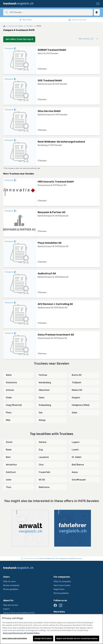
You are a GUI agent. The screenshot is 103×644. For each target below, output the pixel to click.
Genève (43, 442)
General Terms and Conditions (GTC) (19, 613)
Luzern (75, 450)
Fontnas (43, 375)
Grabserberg (45, 405)
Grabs (9, 398)
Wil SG (42, 480)
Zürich (9, 442)
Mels (8, 420)
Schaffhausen (79, 480)
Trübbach (77, 383)
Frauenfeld (44, 472)
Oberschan (44, 390)
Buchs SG (77, 375)
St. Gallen (77, 457)
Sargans (76, 398)
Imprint (6, 609)
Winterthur (11, 465)
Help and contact (11, 605)
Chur (41, 465)
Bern (8, 457)
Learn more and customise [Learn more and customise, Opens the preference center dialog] (14, 638)
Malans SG (77, 390)
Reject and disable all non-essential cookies (77, 638)
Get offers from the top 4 (19, 39)
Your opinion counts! (53, 559)
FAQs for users (9, 582)
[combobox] (50, 12)
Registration (59, 589)
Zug (41, 450)
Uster (9, 480)
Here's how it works (62, 585)
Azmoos (10, 390)
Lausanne (44, 457)
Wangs (42, 420)
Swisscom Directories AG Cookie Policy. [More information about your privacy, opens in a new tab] (21, 633)
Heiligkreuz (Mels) (81, 405)
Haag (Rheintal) (14, 405)
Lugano (76, 442)
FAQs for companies (62, 582)
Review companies (11, 585)
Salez (75, 413)
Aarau (75, 472)
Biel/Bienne (78, 465)
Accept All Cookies (43, 638)
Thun (9, 487)
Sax (41, 413)
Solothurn (11, 472)
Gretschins (11, 383)
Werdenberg (45, 383)
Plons (9, 413)
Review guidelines (11, 589)
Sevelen (30, 26)
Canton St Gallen (16, 26)
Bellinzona (44, 487)
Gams (42, 398)
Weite (9, 375)
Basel (9, 450)
